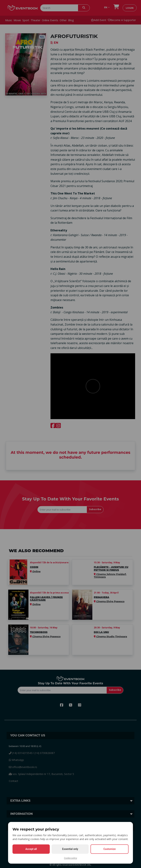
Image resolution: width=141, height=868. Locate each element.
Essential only (70, 849)
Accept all (31, 849)
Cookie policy (70, 858)
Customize (110, 849)
